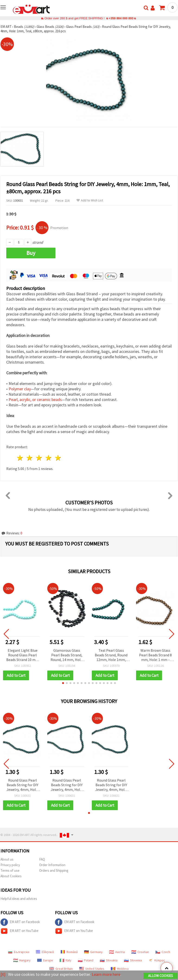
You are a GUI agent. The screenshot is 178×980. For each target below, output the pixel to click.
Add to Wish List (90, 200)
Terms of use (10, 870)
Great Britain (61, 969)
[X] (3, 974)
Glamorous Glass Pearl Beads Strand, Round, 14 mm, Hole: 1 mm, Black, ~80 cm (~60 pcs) (67, 655)
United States (92, 969)
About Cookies (11, 876)
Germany (93, 952)
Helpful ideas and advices (19, 899)
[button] (63, 683)
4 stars (49, 458)
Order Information (52, 865)
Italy (65, 960)
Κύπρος (157, 960)
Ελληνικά (45, 952)
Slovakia (109, 960)
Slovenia (133, 960)
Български (19, 952)
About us (7, 859)
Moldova (120, 969)
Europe (45, 960)
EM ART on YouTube (19, 931)
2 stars (30, 458)
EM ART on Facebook (20, 922)
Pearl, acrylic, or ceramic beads (35, 400)
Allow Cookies (161, 976)
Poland (86, 960)
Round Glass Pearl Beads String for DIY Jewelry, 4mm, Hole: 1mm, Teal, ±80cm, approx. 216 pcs (22, 785)
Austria (117, 952)
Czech (163, 952)
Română (69, 952)
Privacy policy (10, 865)
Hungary (22, 960)
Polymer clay (20, 389)
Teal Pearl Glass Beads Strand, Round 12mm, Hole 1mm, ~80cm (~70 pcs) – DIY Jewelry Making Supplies (111, 655)
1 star (20, 458)
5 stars (58, 458)
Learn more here (106, 974)
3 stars (39, 458)
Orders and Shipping (54, 870)
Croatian (140, 952)
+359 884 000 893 (121, 18)
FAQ (42, 859)
